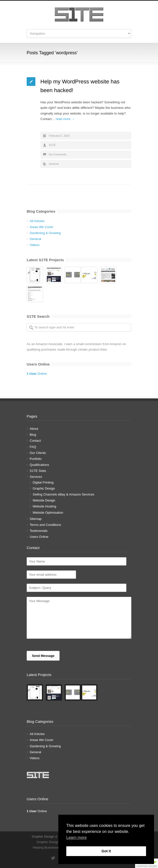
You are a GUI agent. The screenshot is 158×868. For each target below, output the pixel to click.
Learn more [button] (77, 837)
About (34, 429)
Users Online (39, 537)
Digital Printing (43, 482)
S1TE (52, 145)
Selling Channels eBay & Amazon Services (63, 494)
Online (37, 374)
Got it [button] (106, 851)
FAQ (33, 447)
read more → (65, 119)
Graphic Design (44, 488)
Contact (35, 441)
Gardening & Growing (45, 233)
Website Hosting (44, 506)
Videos (35, 245)
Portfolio (36, 459)
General (54, 164)
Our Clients (38, 453)
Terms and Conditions (45, 525)
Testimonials (39, 531)
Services (36, 477)
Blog (33, 435)
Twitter (53, 858)
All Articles (37, 221)
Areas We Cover (41, 227)
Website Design (44, 500)
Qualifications (39, 465)
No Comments (58, 154)
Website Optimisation (48, 513)
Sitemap (36, 519)
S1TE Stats (38, 471)
